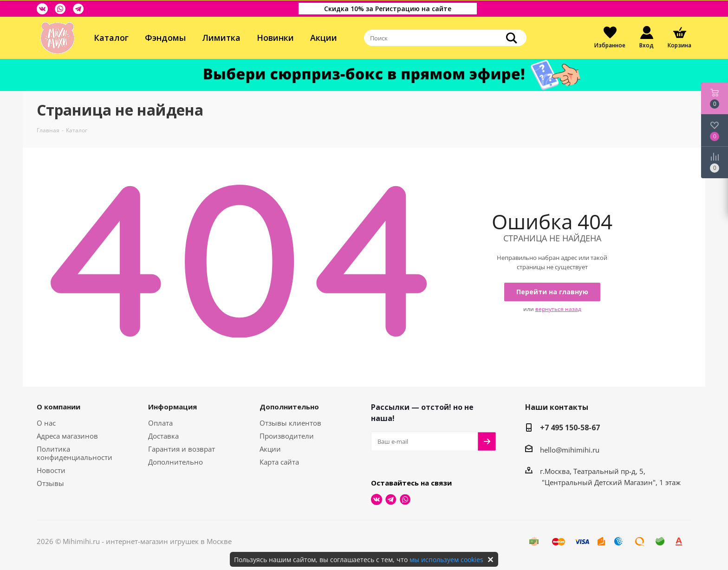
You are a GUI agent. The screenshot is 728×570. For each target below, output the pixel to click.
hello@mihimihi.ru (570, 450)
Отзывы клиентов (290, 423)
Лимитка (221, 38)
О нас (46, 423)
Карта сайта (279, 462)
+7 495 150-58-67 (570, 427)
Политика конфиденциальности (75, 453)
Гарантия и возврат (182, 449)
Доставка (163, 436)
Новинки (275, 38)
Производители (287, 436)
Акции (324, 38)
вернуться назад (558, 309)
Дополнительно (175, 462)
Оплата (160, 423)
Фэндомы (165, 38)
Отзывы (50, 483)
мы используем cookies (446, 560)
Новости (51, 470)
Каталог (111, 38)
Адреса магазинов (67, 436)
